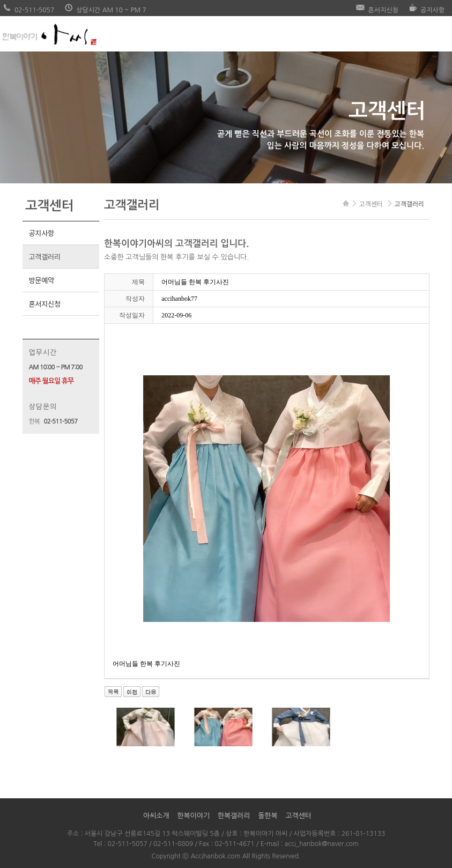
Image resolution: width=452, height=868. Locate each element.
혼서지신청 (44, 304)
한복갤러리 (234, 816)
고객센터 (298, 816)
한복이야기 (193, 816)
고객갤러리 (44, 257)
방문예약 (41, 280)
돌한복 (268, 816)
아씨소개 (156, 816)
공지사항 (41, 233)
